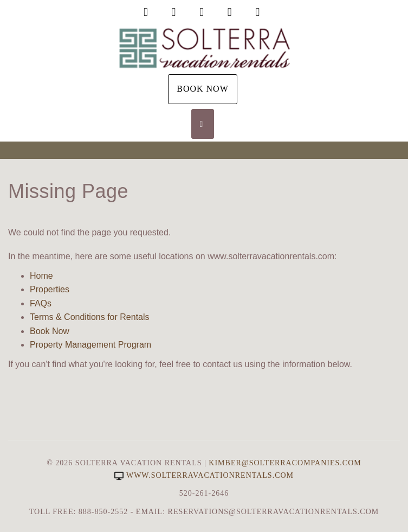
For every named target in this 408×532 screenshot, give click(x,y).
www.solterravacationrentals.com (204, 475)
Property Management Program (90, 345)
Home (41, 276)
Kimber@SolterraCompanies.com (285, 463)
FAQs (41, 303)
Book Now (203, 89)
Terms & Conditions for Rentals (90, 317)
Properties (50, 289)
